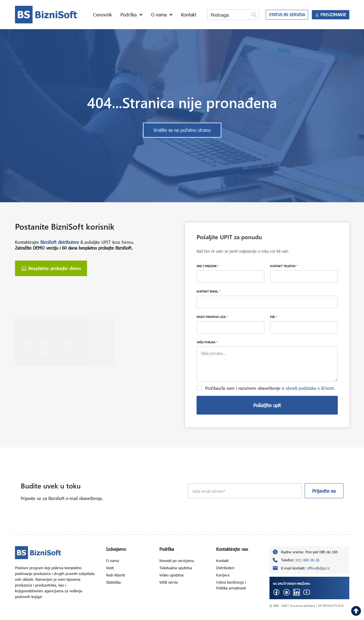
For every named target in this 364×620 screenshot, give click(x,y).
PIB (274, 317)
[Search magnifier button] (254, 15)
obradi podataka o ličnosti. (310, 388)
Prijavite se (324, 491)
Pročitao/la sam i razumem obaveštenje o (270, 388)
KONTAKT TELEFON (284, 266)
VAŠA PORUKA (207, 342)
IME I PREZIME (208, 266)
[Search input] (229, 15)
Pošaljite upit (267, 405)
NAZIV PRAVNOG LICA (212, 317)
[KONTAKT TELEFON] (304, 277)
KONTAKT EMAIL (209, 291)
